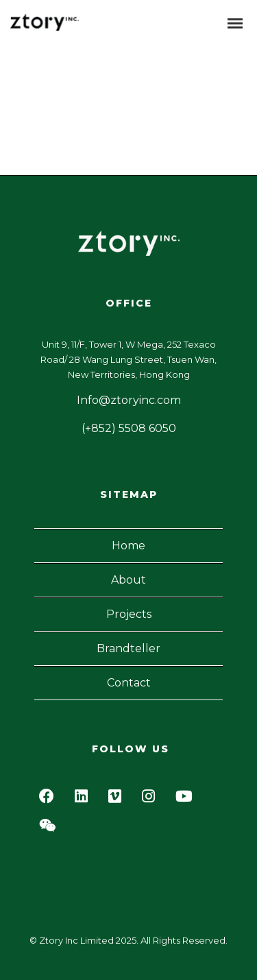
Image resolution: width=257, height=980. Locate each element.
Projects (129, 614)
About (128, 580)
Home (128, 546)
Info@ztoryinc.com (129, 400)
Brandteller (128, 648)
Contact (129, 683)
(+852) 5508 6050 (129, 428)
